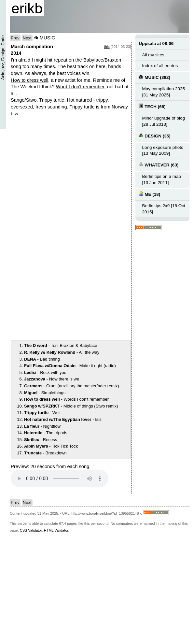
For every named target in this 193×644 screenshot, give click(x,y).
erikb (27, 8)
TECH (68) (152, 106)
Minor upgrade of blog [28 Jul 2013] (163, 121)
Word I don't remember (80, 87)
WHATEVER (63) (159, 165)
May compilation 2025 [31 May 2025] (163, 92)
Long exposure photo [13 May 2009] (163, 150)
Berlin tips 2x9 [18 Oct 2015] (163, 209)
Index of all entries (160, 66)
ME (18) (149, 194)
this (107, 47)
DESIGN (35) (154, 136)
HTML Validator (56, 530)
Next (27, 38)
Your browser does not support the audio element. (60, 479)
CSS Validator (31, 530)
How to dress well (29, 80)
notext (102, 173)
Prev (15, 38)
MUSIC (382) (154, 77)
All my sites (153, 55)
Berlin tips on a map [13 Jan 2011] (161, 179)
